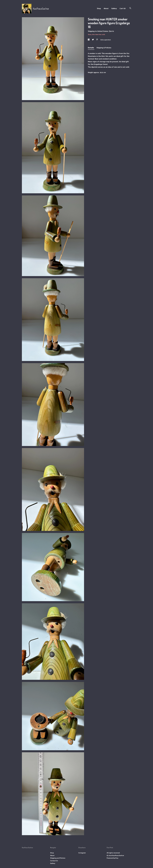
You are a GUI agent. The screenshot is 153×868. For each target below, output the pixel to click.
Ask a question (106, 40)
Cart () (123, 8)
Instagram (82, 853)
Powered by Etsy (112, 858)
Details (91, 48)
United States (103, 31)
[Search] (130, 8)
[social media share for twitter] (93, 40)
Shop (99, 8)
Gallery (114, 8)
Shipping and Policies (58, 858)
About (106, 8)
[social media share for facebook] (89, 40)
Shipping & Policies (104, 48)
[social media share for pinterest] (97, 40)
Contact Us (54, 861)
